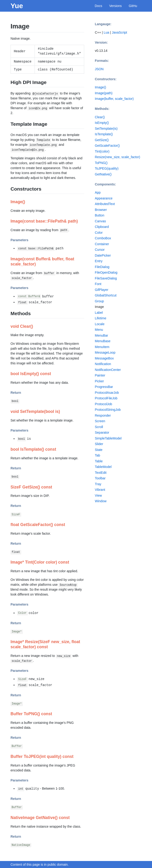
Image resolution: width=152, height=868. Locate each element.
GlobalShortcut (106, 295)
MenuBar (101, 335)
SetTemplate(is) (106, 129)
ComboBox (103, 238)
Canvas (100, 221)
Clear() (100, 117)
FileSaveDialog (106, 278)
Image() (100, 87)
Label (99, 313)
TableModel (103, 467)
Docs (98, 6)
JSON (99, 69)
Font (98, 284)
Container (102, 244)
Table (99, 461)
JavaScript (119, 32)
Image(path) (103, 93)
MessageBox (104, 358)
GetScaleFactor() (107, 146)
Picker (99, 381)
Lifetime (100, 318)
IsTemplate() (104, 134)
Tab (97, 455)
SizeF (16, 515)
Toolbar (100, 478)
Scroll (99, 427)
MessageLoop (105, 352)
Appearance (104, 198)
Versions (116, 6)
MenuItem (102, 347)
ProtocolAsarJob (107, 393)
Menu (99, 330)
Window (101, 501)
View (98, 495)
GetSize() (102, 140)
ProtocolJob (103, 404)
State (99, 450)
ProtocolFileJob (106, 398)
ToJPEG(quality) (107, 168)
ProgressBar (104, 387)
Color (22, 613)
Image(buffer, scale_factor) (114, 99)
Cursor (100, 250)
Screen (100, 421)
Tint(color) (102, 151)
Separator (102, 432)
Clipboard (102, 227)
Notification (103, 364)
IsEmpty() (102, 123)
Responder (103, 415)
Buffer (17, 746)
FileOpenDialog (106, 272)
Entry (99, 261)
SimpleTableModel (108, 438)
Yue (17, 6)
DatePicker (103, 255)
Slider (99, 444)
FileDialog (102, 267)
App (98, 192)
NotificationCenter (108, 370)
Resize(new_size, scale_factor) (117, 157)
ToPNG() (101, 163)
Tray (98, 484)
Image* (17, 632)
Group (99, 301)
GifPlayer (101, 290)
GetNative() (103, 174)
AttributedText (105, 204)
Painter (100, 375)
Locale (100, 324)
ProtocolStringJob (108, 410)
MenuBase (103, 341)
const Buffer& (29, 297)
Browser (101, 210)
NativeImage (21, 845)
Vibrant (100, 490)
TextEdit (101, 473)
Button (99, 215)
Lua (106, 32)
